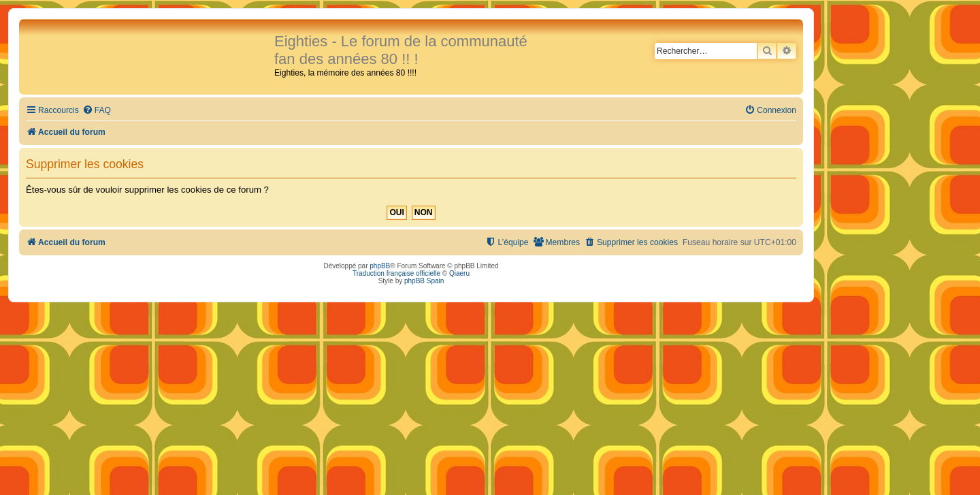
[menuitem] (97, 111)
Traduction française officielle (396, 273)
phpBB (380, 266)
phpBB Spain (424, 281)
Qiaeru (459, 273)
